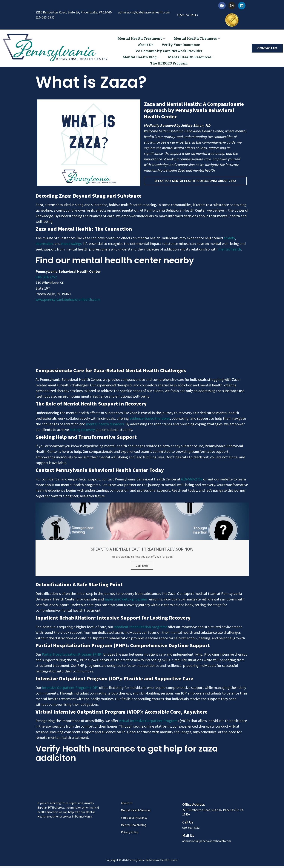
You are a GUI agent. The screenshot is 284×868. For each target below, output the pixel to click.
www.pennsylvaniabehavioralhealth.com (68, 299)
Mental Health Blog (141, 53)
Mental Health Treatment (141, 38)
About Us (145, 43)
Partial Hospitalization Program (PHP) (72, 654)
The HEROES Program (169, 58)
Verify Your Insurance (181, 43)
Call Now (142, 566)
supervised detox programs (126, 599)
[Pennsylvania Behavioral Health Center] (142, 334)
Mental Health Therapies (197, 38)
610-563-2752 (46, 277)
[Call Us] (177, 822)
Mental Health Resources (192, 53)
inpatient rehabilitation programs (141, 627)
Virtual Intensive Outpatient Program (148, 721)
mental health (230, 249)
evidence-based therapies (150, 418)
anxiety (229, 238)
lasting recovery (82, 430)
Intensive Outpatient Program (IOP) (70, 688)
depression (44, 243)
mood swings (71, 243)
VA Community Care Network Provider (169, 48)
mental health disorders (105, 424)
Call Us (188, 822)
